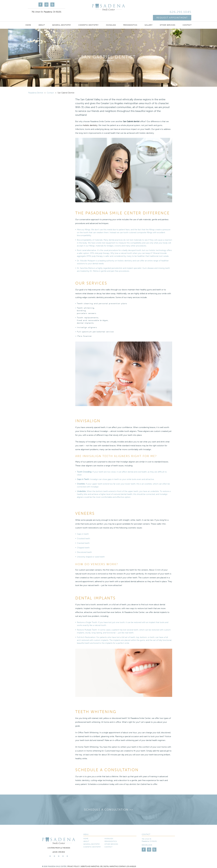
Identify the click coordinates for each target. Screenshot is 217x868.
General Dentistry (62, 18)
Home (28, 18)
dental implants (85, 323)
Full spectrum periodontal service (95, 332)
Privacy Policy (73, 866)
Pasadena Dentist (36, 93)
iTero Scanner (84, 336)
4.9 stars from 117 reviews (59, 848)
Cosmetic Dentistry (89, 18)
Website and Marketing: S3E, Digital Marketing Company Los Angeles (108, 866)
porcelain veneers (87, 313)
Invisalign (111, 18)
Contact (187, 18)
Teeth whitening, (86, 308)
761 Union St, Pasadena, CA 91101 (46, 12)
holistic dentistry (90, 125)
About (42, 18)
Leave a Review (59, 852)
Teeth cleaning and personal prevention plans (102, 303)
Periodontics (130, 18)
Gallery (149, 18)
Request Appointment (172, 10)
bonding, (82, 311)
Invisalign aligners (87, 327)
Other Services (168, 18)
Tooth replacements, (88, 318)
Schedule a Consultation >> (109, 810)
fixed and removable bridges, (93, 320)
